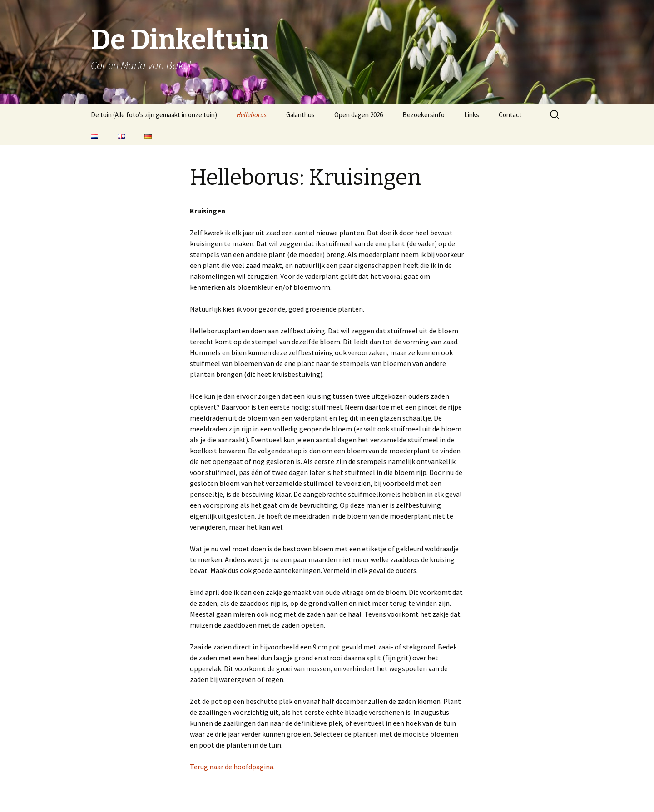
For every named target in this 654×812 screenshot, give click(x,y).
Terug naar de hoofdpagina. (232, 767)
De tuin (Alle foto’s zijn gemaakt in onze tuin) (154, 115)
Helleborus (252, 115)
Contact (510, 115)
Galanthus (300, 115)
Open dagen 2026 (359, 115)
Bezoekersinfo (424, 115)
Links (472, 115)
